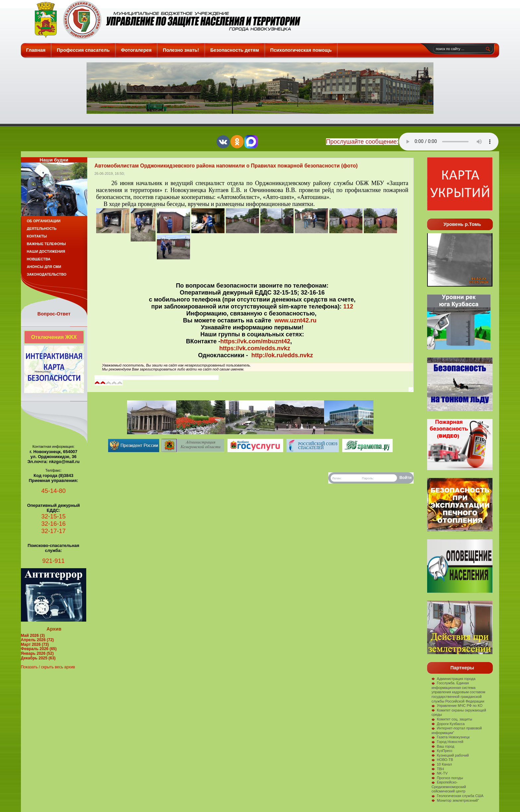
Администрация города (453, 679)
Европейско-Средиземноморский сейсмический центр (449, 787)
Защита (165, 20)
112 (348, 306)
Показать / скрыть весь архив (48, 667)
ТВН (438, 769)
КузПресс (442, 751)
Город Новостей (447, 742)
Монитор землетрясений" (455, 800)
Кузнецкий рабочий (450, 755)
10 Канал (442, 764)
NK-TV (439, 773)
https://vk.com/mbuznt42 (255, 341)
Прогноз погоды (447, 778)
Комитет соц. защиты (452, 719)
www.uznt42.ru (295, 320)
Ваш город (443, 746)
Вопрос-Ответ (54, 314)
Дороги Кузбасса (448, 724)
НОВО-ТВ (442, 760)
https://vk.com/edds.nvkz (255, 348)
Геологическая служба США (457, 796)
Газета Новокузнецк (451, 737)
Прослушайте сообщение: (362, 142)
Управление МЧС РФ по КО (457, 706)
